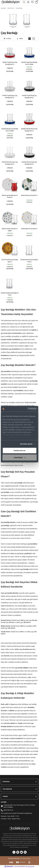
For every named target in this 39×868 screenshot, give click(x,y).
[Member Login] (28, 2)
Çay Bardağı (19, 8)
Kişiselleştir (20, 457)
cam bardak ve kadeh (8, 738)
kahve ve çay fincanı (17, 553)
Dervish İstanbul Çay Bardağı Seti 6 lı (10, 261)
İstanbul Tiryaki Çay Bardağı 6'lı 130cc (10, 294)
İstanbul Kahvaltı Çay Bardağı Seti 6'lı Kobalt (10, 130)
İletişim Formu (16, 819)
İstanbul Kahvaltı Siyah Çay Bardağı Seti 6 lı (29, 163)
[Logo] (10, 2)
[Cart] (37, 2)
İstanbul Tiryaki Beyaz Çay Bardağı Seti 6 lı (10, 97)
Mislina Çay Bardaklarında (23, 649)
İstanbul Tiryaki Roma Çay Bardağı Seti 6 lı (10, 63)
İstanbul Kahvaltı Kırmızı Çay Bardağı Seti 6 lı (29, 130)
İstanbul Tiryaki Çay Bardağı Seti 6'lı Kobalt (29, 63)
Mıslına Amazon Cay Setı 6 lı (29, 195)
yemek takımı (8, 333)
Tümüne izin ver (19, 451)
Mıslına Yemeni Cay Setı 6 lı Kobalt (10, 230)
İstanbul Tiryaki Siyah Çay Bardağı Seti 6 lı (29, 97)
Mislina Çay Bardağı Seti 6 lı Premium (10, 196)
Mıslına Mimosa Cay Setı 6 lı (29, 229)
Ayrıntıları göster (26, 444)
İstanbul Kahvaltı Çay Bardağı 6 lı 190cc (29, 261)
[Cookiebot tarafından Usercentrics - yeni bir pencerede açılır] (28, 409)
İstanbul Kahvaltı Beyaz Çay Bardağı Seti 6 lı (10, 163)
